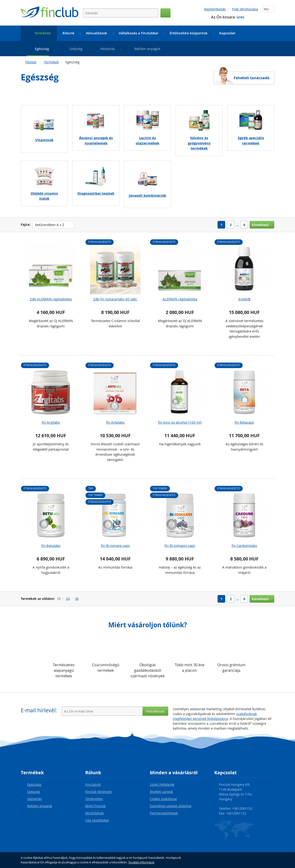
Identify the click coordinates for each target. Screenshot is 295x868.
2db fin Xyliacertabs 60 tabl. (115, 299)
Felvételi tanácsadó (252, 78)
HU (268, 9)
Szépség (34, 792)
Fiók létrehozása (245, 9)
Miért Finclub (96, 806)
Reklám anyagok (40, 806)
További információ (141, 862)
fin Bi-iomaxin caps (180, 545)
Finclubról (93, 784)
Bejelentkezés (215, 9)
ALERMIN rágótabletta (180, 299)
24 (68, 599)
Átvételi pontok (161, 792)
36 (77, 599)
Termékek (51, 62)
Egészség (34, 784)
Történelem (94, 799)
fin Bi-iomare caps (115, 545)
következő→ (262, 225)
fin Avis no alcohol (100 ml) (180, 422)
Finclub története (99, 792)
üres (240, 17)
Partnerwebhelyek (164, 813)
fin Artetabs (115, 422)
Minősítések (94, 813)
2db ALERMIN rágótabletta (51, 299)
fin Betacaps (244, 422)
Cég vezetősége (97, 820)
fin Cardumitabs (244, 545)
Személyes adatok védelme (171, 806)
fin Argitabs (51, 422)
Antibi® (244, 299)
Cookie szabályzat (163, 799)
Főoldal (31, 62)
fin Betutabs (51, 545)
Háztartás (35, 799)
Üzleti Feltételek (162, 784)
